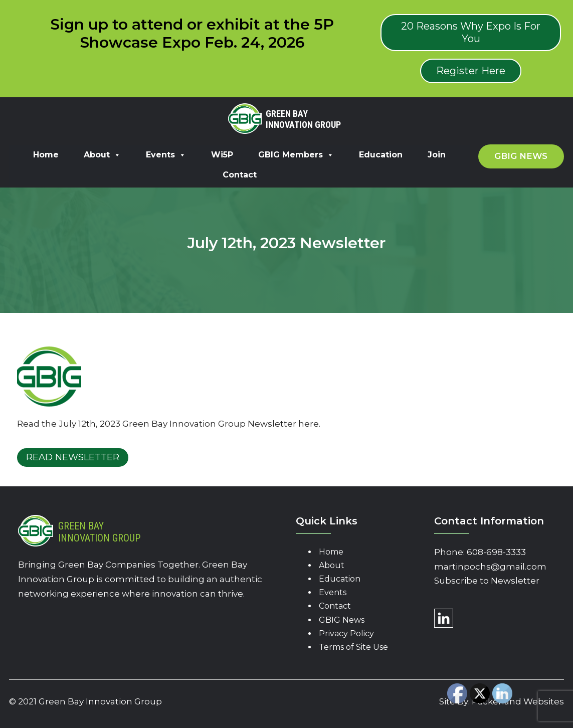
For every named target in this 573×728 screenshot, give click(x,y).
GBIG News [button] (521, 156)
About (102, 155)
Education (381, 155)
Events (166, 155)
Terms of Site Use (353, 647)
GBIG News (342, 620)
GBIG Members (296, 155)
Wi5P (222, 155)
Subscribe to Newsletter (487, 581)
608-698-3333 (496, 552)
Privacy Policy (346, 633)
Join (437, 155)
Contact (240, 175)
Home (46, 155)
